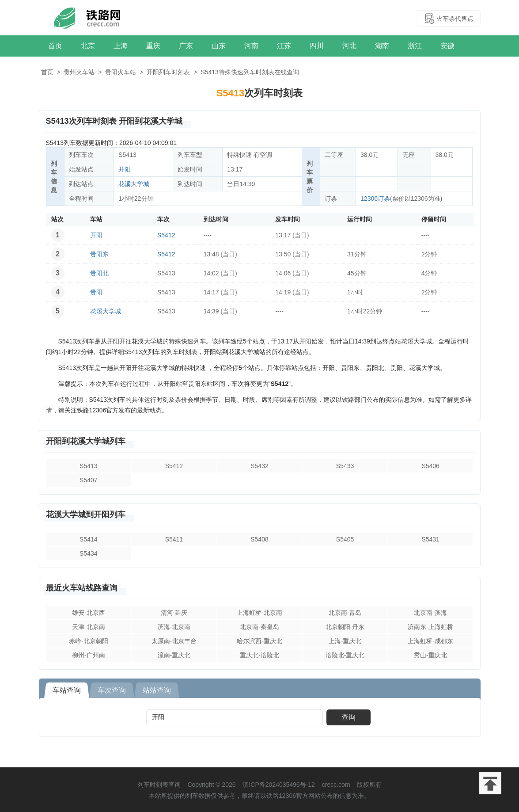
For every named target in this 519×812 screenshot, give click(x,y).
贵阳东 (99, 254)
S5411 (174, 539)
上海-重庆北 (345, 641)
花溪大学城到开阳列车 (86, 515)
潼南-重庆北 (174, 655)
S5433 (345, 466)
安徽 (447, 46)
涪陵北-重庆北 (345, 655)
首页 (55, 46)
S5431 (430, 539)
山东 (219, 46)
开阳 (125, 169)
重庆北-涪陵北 (259, 655)
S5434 (88, 553)
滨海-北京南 (174, 627)
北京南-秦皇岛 (259, 627)
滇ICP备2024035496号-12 (278, 785)
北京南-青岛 (345, 613)
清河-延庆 (174, 613)
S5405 (345, 539)
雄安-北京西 (89, 613)
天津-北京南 (89, 627)
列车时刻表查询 (159, 785)
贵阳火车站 (121, 72)
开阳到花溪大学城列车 (86, 441)
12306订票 (375, 198)
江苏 (284, 46)
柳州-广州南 (89, 655)
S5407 (88, 480)
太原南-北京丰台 (174, 641)
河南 (251, 46)
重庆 (153, 46)
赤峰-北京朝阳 (89, 641)
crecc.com (336, 785)
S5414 (88, 539)
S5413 (88, 466)
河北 (349, 46)
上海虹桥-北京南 (259, 613)
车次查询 (112, 690)
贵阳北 (99, 273)
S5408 (259, 539)
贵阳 (96, 292)
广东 (186, 46)
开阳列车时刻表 (168, 72)
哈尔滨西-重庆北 (259, 641)
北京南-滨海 (430, 613)
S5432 (259, 466)
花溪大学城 (134, 184)
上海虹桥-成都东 (430, 641)
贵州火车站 (79, 72)
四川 (317, 46)
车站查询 (67, 690)
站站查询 (157, 690)
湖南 (382, 46)
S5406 (430, 466)
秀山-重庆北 (430, 655)
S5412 (166, 235)
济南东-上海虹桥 (430, 627)
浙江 (415, 46)
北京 (88, 46)
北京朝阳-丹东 (345, 627)
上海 (121, 46)
